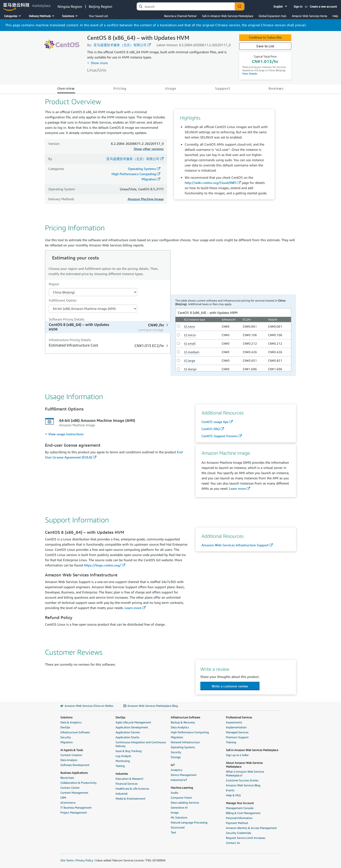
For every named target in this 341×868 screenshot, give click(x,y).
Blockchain (67, 778)
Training (231, 742)
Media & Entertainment (130, 799)
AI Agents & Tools (72, 750)
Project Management (74, 812)
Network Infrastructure (185, 742)
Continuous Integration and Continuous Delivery (141, 744)
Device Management (184, 775)
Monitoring (123, 761)
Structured (178, 827)
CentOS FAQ (211, 429)
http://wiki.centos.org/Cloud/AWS (211, 183)
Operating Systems (142, 169)
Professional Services (239, 717)
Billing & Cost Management (243, 813)
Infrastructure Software (75, 732)
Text (173, 832)
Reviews (276, 88)
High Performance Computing (134, 174)
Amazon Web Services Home (309, 16)
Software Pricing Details (67, 319)
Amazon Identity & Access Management (251, 828)
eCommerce (68, 803)
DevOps (65, 727)
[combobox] (186, 6)
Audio (175, 793)
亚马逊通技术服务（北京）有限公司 (120, 45)
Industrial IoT (179, 780)
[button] (281, 7)
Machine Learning (182, 788)
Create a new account (323, 7)
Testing (120, 766)
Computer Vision (181, 798)
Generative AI (179, 808)
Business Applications (74, 773)
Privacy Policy (84, 860)
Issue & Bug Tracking (129, 751)
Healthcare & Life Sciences (132, 789)
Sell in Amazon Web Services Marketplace (228, 16)
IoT (173, 765)
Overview (66, 88)
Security (66, 737)
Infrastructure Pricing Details (70, 340)
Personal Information (239, 818)
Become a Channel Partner (180, 16)
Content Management (74, 793)
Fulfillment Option (63, 300)
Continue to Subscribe (265, 37)
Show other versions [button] (149, 149)
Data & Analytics (71, 722)
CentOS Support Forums (220, 436)
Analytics (177, 770)
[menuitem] (64, 434)
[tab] (108, 327)
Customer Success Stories (242, 780)
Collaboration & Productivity (79, 783)
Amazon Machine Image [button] (146, 199)
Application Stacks (127, 737)
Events (230, 790)
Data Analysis (69, 760)
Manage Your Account (240, 803)
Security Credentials (238, 833)
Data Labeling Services (185, 803)
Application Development (132, 727)
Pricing (120, 88)
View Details (250, 73)
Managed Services (237, 732)
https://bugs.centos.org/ (102, 565)
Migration (149, 179)
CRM (63, 798)
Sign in (298, 7)
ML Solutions (179, 817)
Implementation (236, 727)
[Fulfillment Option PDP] (93, 309)
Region (54, 284)
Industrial (121, 794)
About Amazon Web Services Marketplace (244, 765)
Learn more (237, 488)
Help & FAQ (233, 795)
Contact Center (70, 788)
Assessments (234, 722)
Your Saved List (98, 16)
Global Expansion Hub (272, 16)
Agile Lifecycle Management (133, 722)
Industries (122, 774)
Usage (171, 88)
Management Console (240, 808)
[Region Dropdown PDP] (93, 292)
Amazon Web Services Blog (243, 785)
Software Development (75, 765)
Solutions (66, 717)
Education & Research (129, 779)
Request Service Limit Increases (246, 838)
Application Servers (128, 732)
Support (223, 88)
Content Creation (71, 755)
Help (335, 16)
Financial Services (127, 784)
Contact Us (233, 843)
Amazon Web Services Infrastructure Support (235, 545)
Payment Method (237, 823)
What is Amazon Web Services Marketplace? (245, 773)
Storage (176, 757)
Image (175, 812)
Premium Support (237, 737)
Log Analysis (123, 756)
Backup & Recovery (183, 722)
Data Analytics (180, 727)
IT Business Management (76, 808)
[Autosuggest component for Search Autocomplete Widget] (239, 6)
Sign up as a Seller (237, 755)
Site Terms (67, 860)
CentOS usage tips (215, 422)
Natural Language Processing (189, 822)
